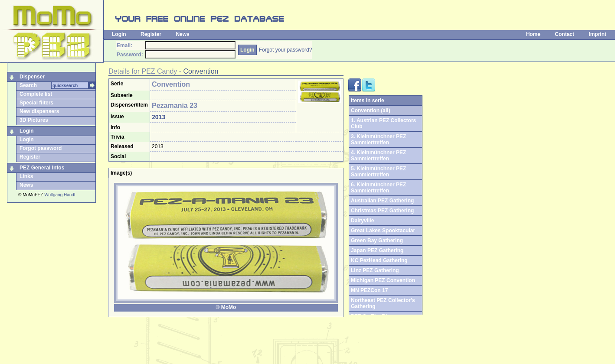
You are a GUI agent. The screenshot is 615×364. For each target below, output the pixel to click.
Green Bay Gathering (377, 240)
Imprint (597, 34)
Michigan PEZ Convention (383, 280)
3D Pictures (34, 120)
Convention (201, 71)
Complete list (36, 94)
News (182, 34)
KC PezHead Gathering (379, 260)
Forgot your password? (286, 50)
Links (26, 176)
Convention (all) (371, 110)
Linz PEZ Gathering (375, 270)
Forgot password (41, 148)
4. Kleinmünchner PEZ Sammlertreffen (378, 156)
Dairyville (362, 221)
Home (533, 34)
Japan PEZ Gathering (377, 250)
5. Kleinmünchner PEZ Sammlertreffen (378, 172)
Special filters (36, 103)
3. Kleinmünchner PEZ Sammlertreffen (378, 140)
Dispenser (32, 77)
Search (28, 85)
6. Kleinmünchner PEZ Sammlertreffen (378, 188)
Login (119, 34)
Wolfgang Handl (60, 195)
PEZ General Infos (42, 168)
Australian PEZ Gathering (382, 201)
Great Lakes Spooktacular (383, 231)
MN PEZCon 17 (369, 290)
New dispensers (39, 111)
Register (151, 34)
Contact (564, 34)
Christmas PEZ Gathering (382, 211)
